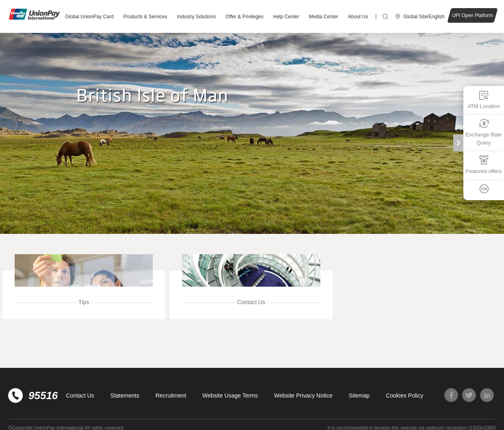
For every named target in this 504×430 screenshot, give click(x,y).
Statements (125, 395)
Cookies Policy (404, 395)
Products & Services (145, 17)
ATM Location (483, 100)
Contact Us (80, 395)
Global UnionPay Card (89, 17)
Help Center (286, 17)
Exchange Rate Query (484, 132)
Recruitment (171, 395)
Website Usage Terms (230, 395)
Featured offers (484, 165)
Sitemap (359, 395)
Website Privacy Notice (303, 395)
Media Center (324, 17)
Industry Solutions (196, 17)
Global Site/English (424, 17)
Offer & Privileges (244, 17)
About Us (358, 17)
